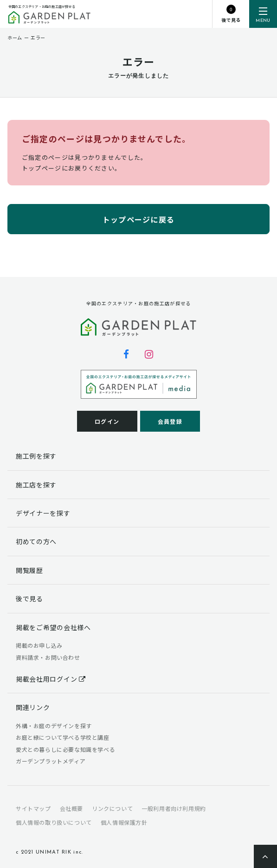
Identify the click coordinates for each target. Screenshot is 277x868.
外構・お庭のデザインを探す (54, 726)
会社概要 (71, 808)
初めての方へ (36, 541)
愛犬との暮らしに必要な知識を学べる (65, 749)
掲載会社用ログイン (51, 679)
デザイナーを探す (43, 513)
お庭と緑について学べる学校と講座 (63, 737)
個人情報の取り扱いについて (54, 822)
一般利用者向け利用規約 (174, 808)
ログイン (107, 421)
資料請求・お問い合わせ (48, 657)
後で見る (29, 598)
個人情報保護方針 (124, 822)
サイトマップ (33, 808)
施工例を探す (36, 456)
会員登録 (170, 421)
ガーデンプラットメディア (51, 761)
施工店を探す (36, 485)
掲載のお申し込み (39, 645)
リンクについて (112, 808)
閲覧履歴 (29, 570)
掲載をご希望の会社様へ (53, 627)
